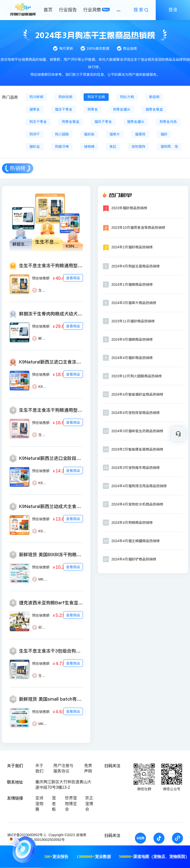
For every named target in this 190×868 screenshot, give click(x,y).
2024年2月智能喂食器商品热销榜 (137, 449)
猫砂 (164, 134)
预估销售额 (41, 278)
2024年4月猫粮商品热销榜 (132, 339)
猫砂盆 (35, 147)
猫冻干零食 (64, 109)
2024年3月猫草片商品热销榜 (134, 303)
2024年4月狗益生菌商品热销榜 (136, 266)
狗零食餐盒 (71, 122)
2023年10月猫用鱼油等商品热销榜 (138, 228)
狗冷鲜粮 (36, 97)
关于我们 (39, 768)
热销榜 (18, 168)
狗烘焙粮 (65, 97)
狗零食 (93, 109)
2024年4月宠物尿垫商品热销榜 (136, 413)
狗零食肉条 (168, 122)
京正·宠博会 (90, 804)
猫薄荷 (140, 134)
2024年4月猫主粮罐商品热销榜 (136, 541)
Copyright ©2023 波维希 (67, 835)
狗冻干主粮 (96, 97)
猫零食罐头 (136, 122)
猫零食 (35, 109)
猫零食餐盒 (154, 109)
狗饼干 (35, 134)
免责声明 (88, 768)
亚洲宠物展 (39, 804)
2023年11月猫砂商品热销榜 (133, 321)
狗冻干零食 (38, 122)
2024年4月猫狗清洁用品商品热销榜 (139, 486)
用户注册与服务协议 (63, 768)
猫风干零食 (103, 122)
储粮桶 (89, 147)
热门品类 (10, 97)
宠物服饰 (138, 147)
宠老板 (54, 804)
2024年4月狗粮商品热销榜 (132, 523)
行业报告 (68, 10)
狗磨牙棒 (62, 147)
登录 (173, 10)
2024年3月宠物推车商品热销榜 (136, 468)
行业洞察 (92, 10)
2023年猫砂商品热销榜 (129, 208)
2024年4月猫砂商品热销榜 (132, 358)
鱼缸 (113, 147)
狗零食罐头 (122, 109)
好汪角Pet (46, 627)
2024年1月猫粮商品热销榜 (132, 284)
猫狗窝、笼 (169, 147)
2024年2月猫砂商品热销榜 (132, 247)
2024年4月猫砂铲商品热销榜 (134, 559)
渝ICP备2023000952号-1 (27, 835)
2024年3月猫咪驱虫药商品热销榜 (137, 431)
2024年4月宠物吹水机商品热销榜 (137, 504)
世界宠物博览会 (71, 804)
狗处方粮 (127, 97)
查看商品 (73, 278)
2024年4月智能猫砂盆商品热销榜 (137, 394)
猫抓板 (89, 134)
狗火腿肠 (62, 134)
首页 (48, 10)
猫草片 (115, 134)
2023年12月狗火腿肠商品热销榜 (137, 376)
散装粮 (154, 97)
